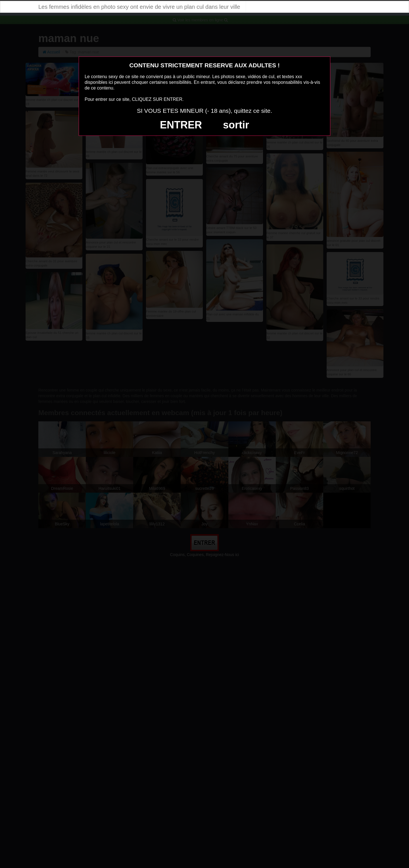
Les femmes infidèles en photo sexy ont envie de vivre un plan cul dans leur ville (139, 7)
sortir (236, 125)
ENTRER (181, 125)
